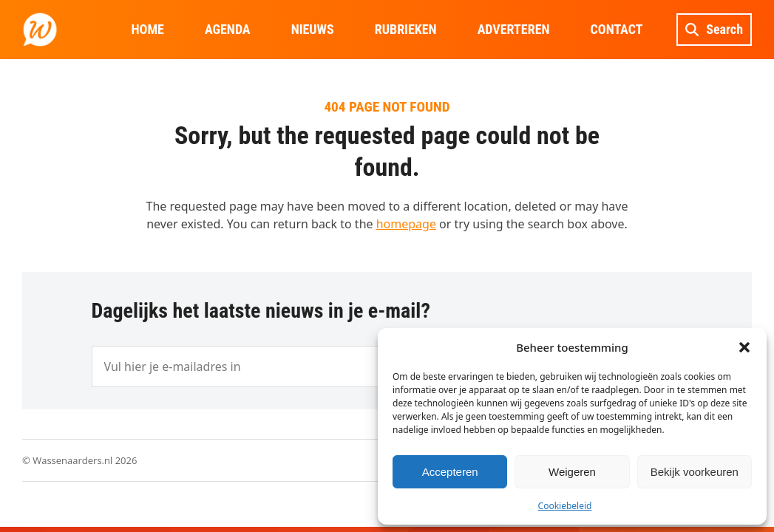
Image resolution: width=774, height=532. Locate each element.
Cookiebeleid (565, 506)
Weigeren (572, 472)
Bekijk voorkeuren (695, 472)
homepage (406, 224)
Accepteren (450, 472)
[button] (744, 347)
